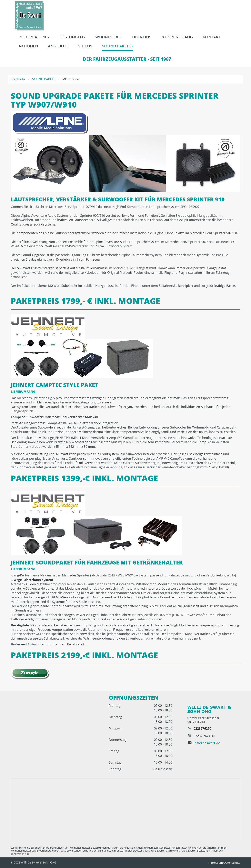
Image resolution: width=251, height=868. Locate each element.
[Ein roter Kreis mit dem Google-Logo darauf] (197, 699)
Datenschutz (232, 863)
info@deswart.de (207, 743)
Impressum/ (216, 863)
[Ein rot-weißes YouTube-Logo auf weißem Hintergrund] (204, 699)
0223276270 (202, 728)
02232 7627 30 (204, 736)
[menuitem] (34, 37)
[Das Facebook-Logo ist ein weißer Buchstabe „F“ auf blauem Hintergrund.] (191, 699)
